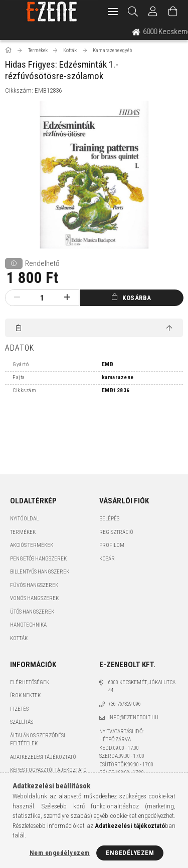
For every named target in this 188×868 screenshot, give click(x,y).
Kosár (107, 559)
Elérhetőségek (30, 682)
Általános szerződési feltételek (38, 740)
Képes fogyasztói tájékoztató (48, 770)
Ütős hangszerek (32, 612)
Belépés (109, 519)
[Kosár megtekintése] (173, 12)
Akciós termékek (32, 545)
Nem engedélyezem (60, 853)
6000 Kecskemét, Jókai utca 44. (142, 687)
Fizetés (19, 709)
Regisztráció (116, 532)
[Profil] (153, 12)
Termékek (23, 532)
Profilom (112, 545)
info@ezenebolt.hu (133, 717)
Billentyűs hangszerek (40, 572)
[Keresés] (133, 12)
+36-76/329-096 (125, 704)
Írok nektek (25, 695)
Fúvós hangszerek (34, 585)
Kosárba (137, 298)
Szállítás (22, 722)
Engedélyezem (130, 853)
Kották (19, 638)
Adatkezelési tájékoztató (43, 757)
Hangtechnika (28, 625)
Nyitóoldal (24, 519)
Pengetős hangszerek (38, 559)
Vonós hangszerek (34, 598)
